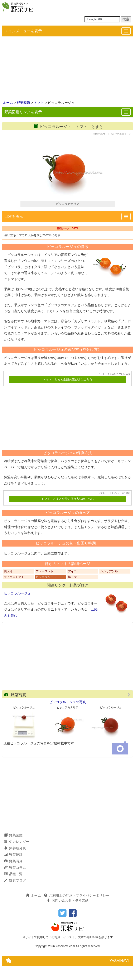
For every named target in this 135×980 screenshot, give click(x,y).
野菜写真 (15, 709)
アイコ (72, 585)
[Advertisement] (67, 69)
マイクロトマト (14, 591)
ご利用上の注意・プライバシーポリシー (77, 910)
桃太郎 (8, 585)
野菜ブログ (15, 894)
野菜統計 (13, 868)
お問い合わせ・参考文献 (68, 914)
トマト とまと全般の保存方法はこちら (68, 513)
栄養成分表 (15, 862)
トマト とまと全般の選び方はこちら (68, 393)
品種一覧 (13, 888)
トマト (39, 103)
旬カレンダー (17, 856)
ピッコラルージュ (17, 607)
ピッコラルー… (46, 591)
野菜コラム (15, 881)
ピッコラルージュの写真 (68, 716)
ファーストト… (46, 585)
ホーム (8, 103)
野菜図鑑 (23, 103)
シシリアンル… (110, 585)
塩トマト (74, 591)
